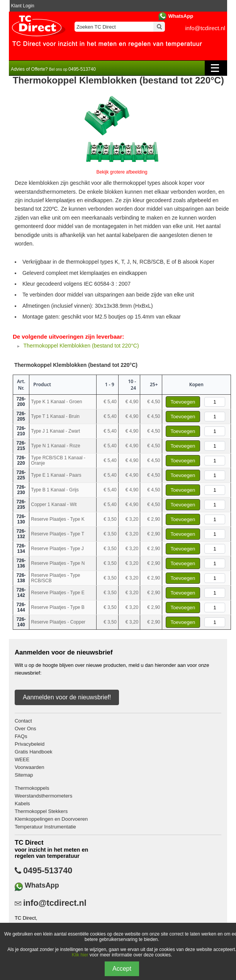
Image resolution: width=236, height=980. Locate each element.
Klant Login (23, 6)
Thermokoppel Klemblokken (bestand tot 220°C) (81, 346)
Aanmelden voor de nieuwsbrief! (67, 697)
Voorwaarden (30, 767)
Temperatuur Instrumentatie (45, 827)
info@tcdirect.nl (205, 28)
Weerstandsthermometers (43, 796)
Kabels (22, 804)
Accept (122, 969)
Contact (23, 721)
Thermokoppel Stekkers (41, 811)
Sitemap (24, 775)
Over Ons (25, 729)
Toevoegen (183, 402)
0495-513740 (48, 871)
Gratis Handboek (34, 752)
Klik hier (80, 955)
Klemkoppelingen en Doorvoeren (51, 819)
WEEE (22, 759)
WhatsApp (181, 16)
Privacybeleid (30, 744)
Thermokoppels (32, 788)
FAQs (21, 736)
